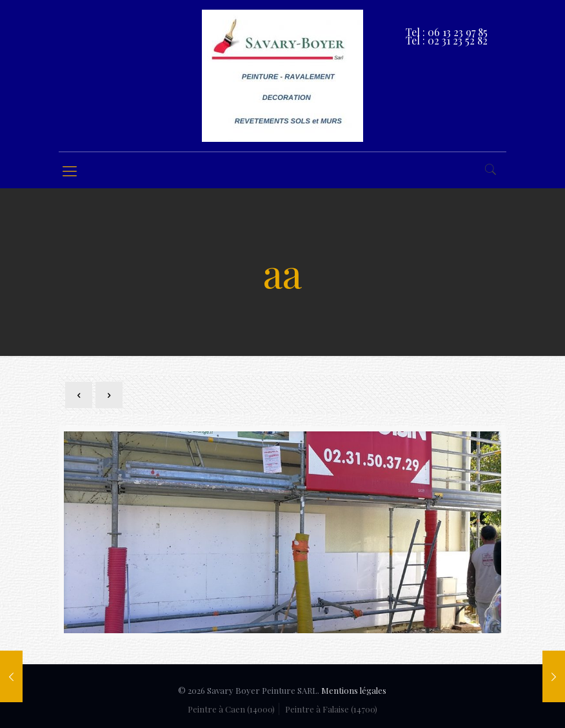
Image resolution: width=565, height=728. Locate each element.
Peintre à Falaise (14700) (331, 709)
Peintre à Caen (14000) (231, 709)
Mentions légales (354, 690)
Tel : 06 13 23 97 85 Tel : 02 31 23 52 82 (447, 36)
